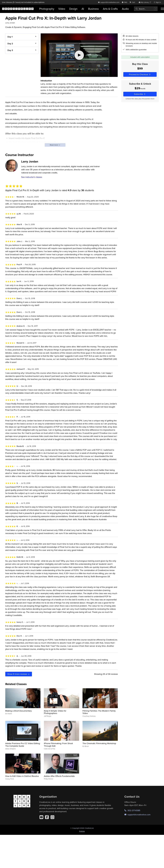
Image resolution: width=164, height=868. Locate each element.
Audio (125, 9)
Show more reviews (19, 674)
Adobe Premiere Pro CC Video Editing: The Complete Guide (23, 745)
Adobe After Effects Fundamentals (59, 776)
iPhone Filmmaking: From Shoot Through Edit (58, 745)
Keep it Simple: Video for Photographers (55, 712)
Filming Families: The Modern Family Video (99, 712)
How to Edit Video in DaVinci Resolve (22, 776)
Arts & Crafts (110, 9)
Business (93, 9)
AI (83, 9)
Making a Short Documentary (18, 711)
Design (73, 9)
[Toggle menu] (162, 9)
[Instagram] (52, 817)
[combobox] (146, 9)
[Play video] (79, 55)
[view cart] (133, 2)
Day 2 (10, 43)
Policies (82, 831)
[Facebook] (47, 817)
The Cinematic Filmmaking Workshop (99, 743)
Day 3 (10, 50)
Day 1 (10, 37)
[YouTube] (41, 817)
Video (62, 9)
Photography (47, 9)
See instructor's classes (32, 177)
